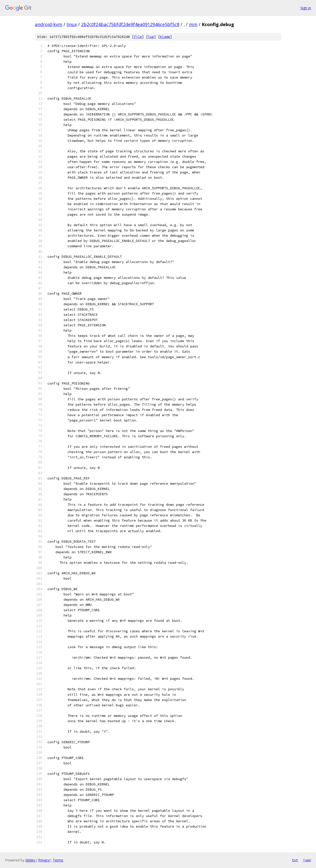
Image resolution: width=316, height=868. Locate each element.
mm (193, 24)
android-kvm (49, 24)
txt (295, 860)
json (307, 860)
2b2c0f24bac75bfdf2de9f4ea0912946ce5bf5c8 (130, 24)
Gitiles (30, 860)
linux (72, 24)
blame (165, 37)
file (138, 37)
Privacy (44, 860)
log (151, 37)
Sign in (306, 8)
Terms (58, 860)
